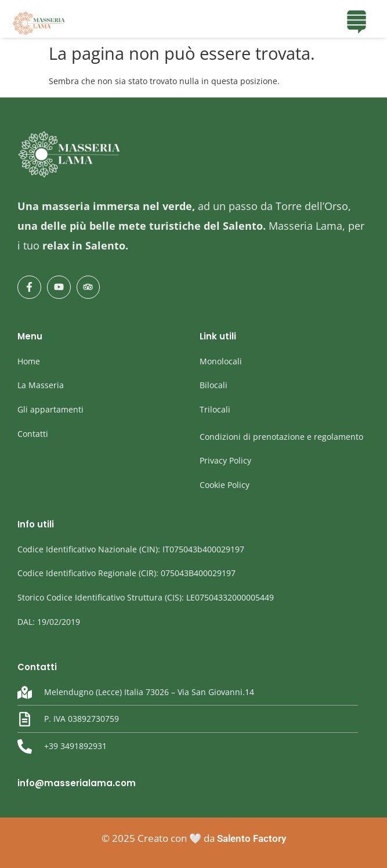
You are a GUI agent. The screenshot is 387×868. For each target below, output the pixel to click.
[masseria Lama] (39, 23)
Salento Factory (252, 838)
